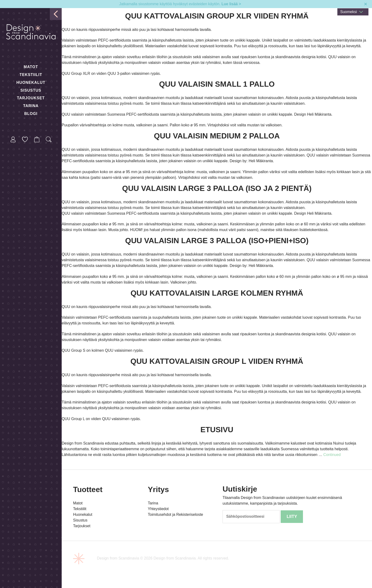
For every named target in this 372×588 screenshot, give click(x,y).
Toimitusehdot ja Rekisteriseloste (175, 514)
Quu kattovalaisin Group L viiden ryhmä (217, 361)
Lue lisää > (231, 4)
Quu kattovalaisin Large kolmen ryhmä (217, 293)
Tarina (31, 106)
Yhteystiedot (158, 509)
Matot (31, 67)
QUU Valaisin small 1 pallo (217, 84)
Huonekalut (31, 83)
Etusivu (217, 430)
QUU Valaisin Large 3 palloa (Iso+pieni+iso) (217, 241)
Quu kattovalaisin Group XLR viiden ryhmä (217, 16)
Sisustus (31, 90)
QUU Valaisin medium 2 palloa (217, 136)
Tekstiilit (31, 75)
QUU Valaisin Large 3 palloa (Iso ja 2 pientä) (217, 188)
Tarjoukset (31, 98)
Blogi (31, 114)
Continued (332, 455)
